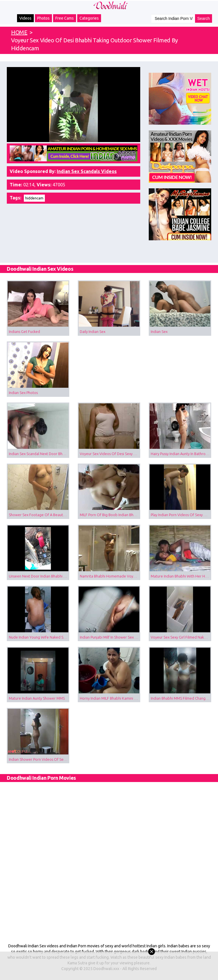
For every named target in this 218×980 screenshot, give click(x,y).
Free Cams (65, 18)
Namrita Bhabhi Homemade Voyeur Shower (110, 576)
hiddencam (34, 198)
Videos (25, 18)
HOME (19, 32)
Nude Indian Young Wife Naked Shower (39, 637)
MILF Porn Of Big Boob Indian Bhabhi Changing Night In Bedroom (110, 515)
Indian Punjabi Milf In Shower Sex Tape (110, 637)
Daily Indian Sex (93, 331)
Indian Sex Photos (23, 393)
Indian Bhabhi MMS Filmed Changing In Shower (181, 698)
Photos (43, 18)
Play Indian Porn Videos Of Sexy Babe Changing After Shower (181, 515)
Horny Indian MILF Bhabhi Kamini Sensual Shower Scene (110, 698)
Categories (89, 18)
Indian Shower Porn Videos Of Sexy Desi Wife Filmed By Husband (39, 759)
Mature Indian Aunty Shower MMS (37, 698)
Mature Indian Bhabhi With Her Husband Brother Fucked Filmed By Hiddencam (181, 576)
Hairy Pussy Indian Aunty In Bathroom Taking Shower (181, 454)
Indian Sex (159, 331)
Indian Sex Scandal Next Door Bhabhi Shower (39, 454)
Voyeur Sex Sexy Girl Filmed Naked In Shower (181, 637)
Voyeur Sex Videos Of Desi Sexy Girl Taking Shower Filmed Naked (110, 454)
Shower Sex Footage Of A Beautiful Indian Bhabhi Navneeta (39, 515)
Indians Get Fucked (24, 331)
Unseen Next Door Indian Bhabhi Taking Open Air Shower (39, 576)
